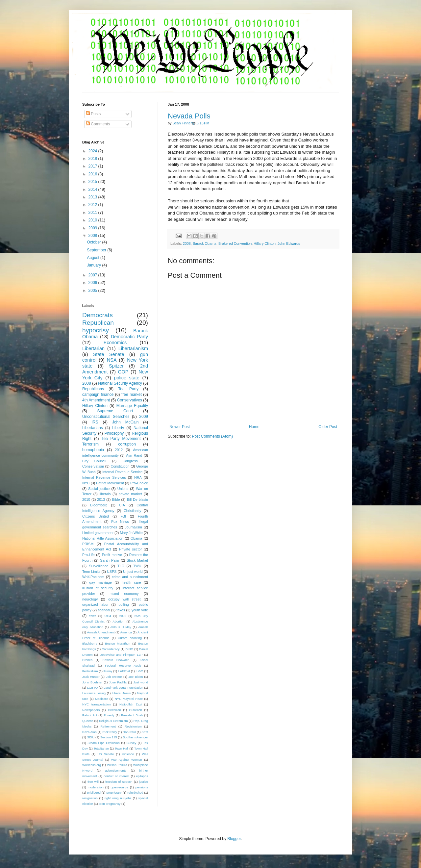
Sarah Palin (110, 560)
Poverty (109, 715)
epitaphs (142, 776)
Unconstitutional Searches (106, 417)
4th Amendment (96, 400)
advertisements (116, 770)
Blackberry (90, 643)
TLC (121, 566)
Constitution (120, 466)
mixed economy (124, 594)
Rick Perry (110, 732)
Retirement (108, 726)
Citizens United (96, 516)
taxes (121, 610)
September (97, 250)
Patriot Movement (110, 483)
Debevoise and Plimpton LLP (121, 655)
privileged (94, 792)
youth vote (140, 610)
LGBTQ (93, 688)
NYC (86, 483)
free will (93, 782)
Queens (88, 721)
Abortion (118, 621)
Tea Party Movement (121, 439)
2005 (93, 291)
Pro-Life (88, 555)
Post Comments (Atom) (212, 436)
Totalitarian (101, 748)
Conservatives (130, 400)
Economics (115, 343)
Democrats (98, 315)
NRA (138, 477)
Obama (136, 538)
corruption (127, 444)
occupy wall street (124, 599)
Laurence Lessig (94, 693)
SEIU (91, 737)
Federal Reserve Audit (123, 665)
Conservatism (93, 466)
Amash (143, 627)
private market (130, 494)
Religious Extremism (113, 721)
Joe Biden (136, 677)
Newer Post (180, 427)
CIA (122, 505)
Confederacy (111, 649)
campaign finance (98, 395)
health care (131, 582)
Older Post (328, 427)
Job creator (114, 677)
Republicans (93, 389)
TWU (137, 566)
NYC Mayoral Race (129, 699)
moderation (96, 787)
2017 (93, 166)
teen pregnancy (110, 804)
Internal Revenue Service (122, 472)
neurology (90, 599)
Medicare (101, 699)
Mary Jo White (131, 533)
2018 (93, 159)
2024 (93, 151)
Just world (141, 682)
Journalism (133, 527)
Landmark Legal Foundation (123, 688)
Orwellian (114, 710)
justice (144, 782)
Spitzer (116, 366)
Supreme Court (115, 411)
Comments (98, 124)
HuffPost (124, 671)
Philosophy (114, 433)
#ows (92, 616)
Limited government (98, 533)
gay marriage (101, 582)
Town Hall (122, 748)
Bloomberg (99, 505)
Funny (108, 671)
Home (254, 427)
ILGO (140, 671)
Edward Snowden (116, 660)
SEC (145, 732)
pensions (142, 787)
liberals (105, 494)
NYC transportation (96, 704)
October (94, 242)
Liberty (118, 428)
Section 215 (109, 737)
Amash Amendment (101, 632)
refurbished (135, 792)
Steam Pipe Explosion (104, 743)
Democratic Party (129, 337)
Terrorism (90, 444)
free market (132, 395)
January (94, 265)
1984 (108, 616)
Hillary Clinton (265, 243)
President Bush (132, 715)
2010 (93, 220)
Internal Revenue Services (104, 477)
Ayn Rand (134, 455)
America (126, 632)
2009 (93, 228)
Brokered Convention (235, 243)
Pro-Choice (139, 483)
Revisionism (133, 726)
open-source (120, 787)
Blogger (234, 839)
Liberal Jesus (121, 693)
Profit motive (112, 555)
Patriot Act (90, 715)
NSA (112, 360)
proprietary (114, 792)
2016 (93, 174)
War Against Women (127, 760)
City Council (94, 461)
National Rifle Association (103, 538)
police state (126, 378)
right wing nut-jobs (118, 798)
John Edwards (289, 243)
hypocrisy (96, 330)
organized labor (95, 604)
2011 (93, 213)
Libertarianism (133, 348)
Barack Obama (205, 243)
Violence (128, 754)
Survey (131, 743)
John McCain (125, 422)
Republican (98, 323)
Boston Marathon (118, 643)
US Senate (106, 754)
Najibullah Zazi (131, 704)
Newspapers (91, 710)
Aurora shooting (130, 638)
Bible (116, 499)
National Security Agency (120, 383)
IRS (95, 422)
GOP (123, 372)
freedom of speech (119, 782)
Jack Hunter (91, 677)
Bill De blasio (137, 499)
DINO (129, 649)
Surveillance (99, 566)
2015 (93, 182)
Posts (93, 114)
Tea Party (128, 389)
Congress (130, 461)
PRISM (88, 544)
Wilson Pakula (117, 765)
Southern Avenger (135, 737)
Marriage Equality (132, 406)
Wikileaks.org (92, 765)
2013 (93, 197)
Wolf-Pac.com (93, 577)
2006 (93, 283)
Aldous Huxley (121, 627)
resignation (90, 798)
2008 (187, 243)
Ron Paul (129, 732)
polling (124, 604)
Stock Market (137, 560)
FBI (123, 516)
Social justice (99, 489)
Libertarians (93, 428)
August (94, 258)
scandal (104, 610)
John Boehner (92, 682)
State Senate (109, 354)
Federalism (90, 671)
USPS (112, 572)
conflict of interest (116, 776)
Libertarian (93, 348)
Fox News (120, 522)
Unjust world (133, 572)
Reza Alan (89, 732)
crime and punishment (130, 577)
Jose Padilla (118, 682)
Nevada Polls (189, 116)
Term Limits (91, 572)
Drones (87, 660)
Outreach (135, 710)
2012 (93, 205)
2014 (93, 190)
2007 (93, 275)
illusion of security (98, 588)
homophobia (93, 450)
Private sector (130, 549)
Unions (123, 489)
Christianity (132, 511)
